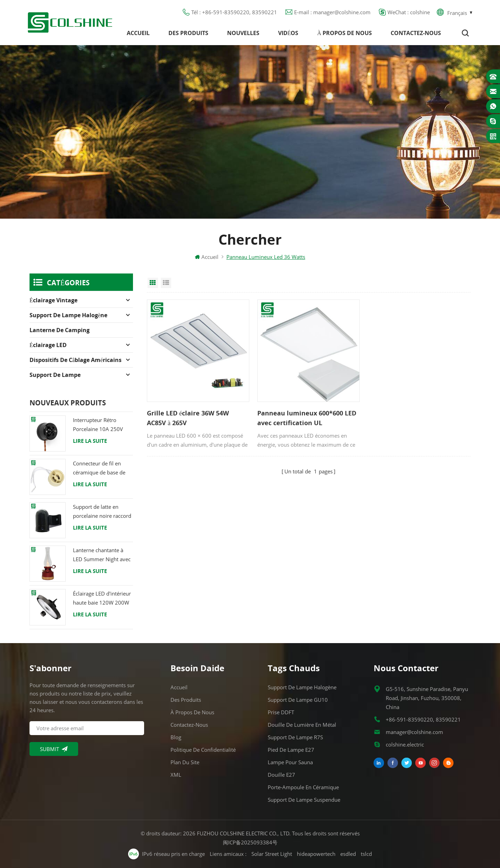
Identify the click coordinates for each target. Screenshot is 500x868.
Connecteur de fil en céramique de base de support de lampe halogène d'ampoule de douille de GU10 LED (101, 468)
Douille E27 (281, 775)
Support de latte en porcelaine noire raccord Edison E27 (102, 512)
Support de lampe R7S (295, 737)
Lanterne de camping (60, 330)
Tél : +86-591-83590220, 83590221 (234, 12)
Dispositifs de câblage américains (76, 360)
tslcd (366, 854)
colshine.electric (405, 744)
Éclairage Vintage (53, 300)
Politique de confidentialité (203, 750)
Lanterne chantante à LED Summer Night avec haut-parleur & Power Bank (102, 555)
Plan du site (185, 762)
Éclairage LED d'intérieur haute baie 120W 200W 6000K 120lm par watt (102, 599)
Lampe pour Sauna (290, 762)
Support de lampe (55, 375)
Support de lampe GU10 (298, 700)
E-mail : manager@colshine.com (332, 12)
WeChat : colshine (409, 12)
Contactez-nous (416, 33)
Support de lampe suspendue (304, 800)
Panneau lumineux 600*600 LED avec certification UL (307, 418)
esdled (348, 854)
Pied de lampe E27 (291, 750)
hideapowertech (316, 854)
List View (166, 283)
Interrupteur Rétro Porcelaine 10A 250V (98, 424)
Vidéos (288, 33)
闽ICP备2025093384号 (250, 842)
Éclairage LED (48, 345)
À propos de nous (344, 33)
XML (176, 775)
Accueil (138, 33)
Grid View (153, 283)
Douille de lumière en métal (302, 725)
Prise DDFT (281, 712)
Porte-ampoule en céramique (303, 787)
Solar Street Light (272, 854)
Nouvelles (243, 33)
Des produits (188, 33)
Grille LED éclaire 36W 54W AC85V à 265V (188, 418)
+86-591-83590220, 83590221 (423, 719)
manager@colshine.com (414, 732)
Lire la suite (90, 441)
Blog (176, 737)
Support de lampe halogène (68, 315)
